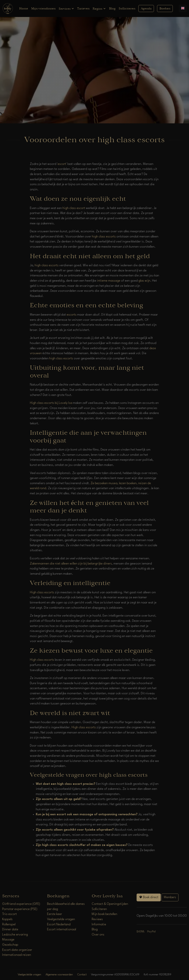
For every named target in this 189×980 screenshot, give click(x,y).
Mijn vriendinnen (43, 8)
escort (62, 164)
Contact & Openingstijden (110, 904)
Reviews (97, 919)
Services (66, 9)
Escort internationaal (62, 929)
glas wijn (144, 281)
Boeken (165, 8)
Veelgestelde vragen (61, 919)
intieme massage (109, 281)
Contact (82, 975)
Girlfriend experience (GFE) (21, 904)
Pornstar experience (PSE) (20, 909)
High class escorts (42, 592)
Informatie (99, 925)
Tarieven (83, 8)
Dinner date (10, 929)
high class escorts (104, 237)
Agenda (146, 8)
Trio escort (10, 914)
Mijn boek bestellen (104, 914)
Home (24, 8)
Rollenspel (9, 925)
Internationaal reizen (17, 955)
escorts (72, 315)
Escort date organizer (17, 950)
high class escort (74, 208)
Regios (99, 9)
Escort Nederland (59, 925)
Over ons (98, 935)
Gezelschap (10, 945)
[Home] (8, 8)
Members (170, 897)
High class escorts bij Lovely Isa (51, 403)
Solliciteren (127, 8)
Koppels (7, 919)
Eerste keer (55, 914)
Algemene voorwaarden (59, 975)
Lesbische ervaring (15, 935)
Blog (112, 8)
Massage (8, 940)
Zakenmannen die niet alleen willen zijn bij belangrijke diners (71, 564)
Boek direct (149, 897)
